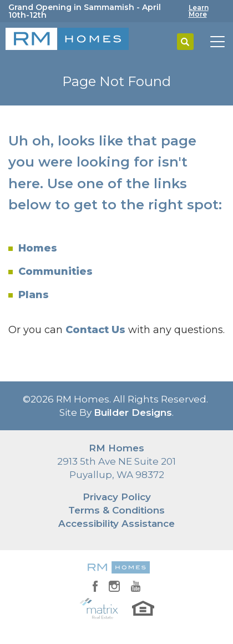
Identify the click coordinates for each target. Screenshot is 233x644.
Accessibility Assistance (116, 524)
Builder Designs (133, 412)
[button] (185, 42)
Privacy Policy (117, 497)
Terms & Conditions (116, 510)
